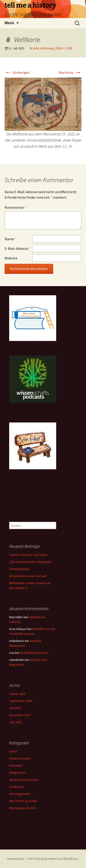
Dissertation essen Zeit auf (28, 576)
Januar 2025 (17, 694)
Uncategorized (19, 794)
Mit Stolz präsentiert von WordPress (54, 859)
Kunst (13, 751)
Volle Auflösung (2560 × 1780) (53, 48)
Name (10, 239)
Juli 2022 (15, 708)
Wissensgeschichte (23, 808)
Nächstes (70, 72)
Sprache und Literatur (24, 780)
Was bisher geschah (23, 801)
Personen (16, 765)
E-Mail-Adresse (18, 248)
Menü (9, 23)
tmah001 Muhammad (34, 653)
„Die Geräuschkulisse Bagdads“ (31, 562)
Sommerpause (19, 569)
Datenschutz (16, 859)
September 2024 (21, 701)
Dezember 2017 (20, 715)
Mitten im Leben (20, 758)
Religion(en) (17, 773)
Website (11, 258)
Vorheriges (17, 72)
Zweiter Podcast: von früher (28, 555)
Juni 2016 (15, 722)
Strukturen (17, 787)
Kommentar (15, 207)
